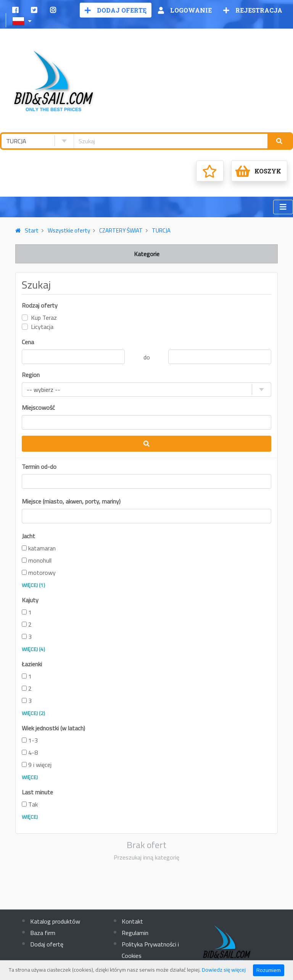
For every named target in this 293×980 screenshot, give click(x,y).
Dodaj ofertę (116, 10)
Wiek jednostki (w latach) (53, 728)
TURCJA (161, 230)
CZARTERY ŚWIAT (121, 230)
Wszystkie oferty (69, 230)
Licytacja (42, 327)
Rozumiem (269, 970)
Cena (28, 342)
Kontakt (132, 921)
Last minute (37, 792)
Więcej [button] (30, 777)
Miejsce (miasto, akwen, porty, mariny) (71, 501)
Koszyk (258, 171)
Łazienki (32, 664)
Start (27, 230)
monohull (37, 560)
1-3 (30, 740)
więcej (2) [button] (33, 713)
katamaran (39, 548)
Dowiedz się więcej (224, 970)
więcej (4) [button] (33, 649)
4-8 (30, 752)
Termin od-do (39, 467)
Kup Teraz (44, 318)
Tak (30, 804)
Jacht (28, 536)
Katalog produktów (55, 921)
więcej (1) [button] (33, 585)
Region (31, 375)
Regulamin (135, 933)
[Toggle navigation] (283, 207)
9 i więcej (37, 765)
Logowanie (185, 10)
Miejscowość (38, 407)
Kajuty (30, 600)
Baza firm (43, 933)
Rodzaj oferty (40, 305)
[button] (23, 20)
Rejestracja (253, 10)
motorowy (39, 573)
